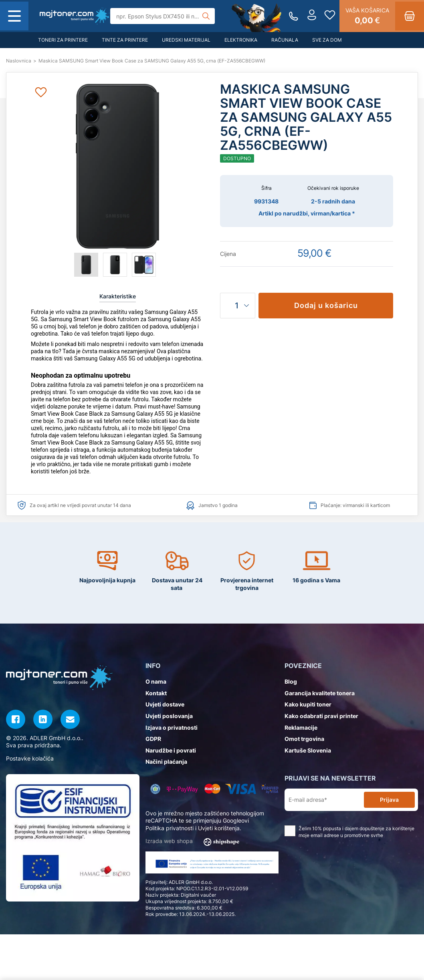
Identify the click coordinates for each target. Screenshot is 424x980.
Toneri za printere (63, 40)
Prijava (389, 800)
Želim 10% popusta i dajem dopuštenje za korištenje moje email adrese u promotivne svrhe (349, 832)
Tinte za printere (125, 40)
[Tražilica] (163, 16)
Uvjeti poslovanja (169, 716)
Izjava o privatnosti (172, 727)
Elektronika (241, 40)
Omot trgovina (304, 739)
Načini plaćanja (166, 762)
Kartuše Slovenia (308, 750)
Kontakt (156, 693)
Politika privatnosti (170, 828)
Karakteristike (118, 296)
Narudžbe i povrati (171, 750)
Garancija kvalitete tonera (320, 693)
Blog (291, 681)
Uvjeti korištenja (219, 828)
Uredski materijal (186, 40)
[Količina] (238, 306)
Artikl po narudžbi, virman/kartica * (307, 213)
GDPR (153, 739)
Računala (285, 40)
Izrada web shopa (195, 841)
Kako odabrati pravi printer (321, 716)
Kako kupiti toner (308, 704)
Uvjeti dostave (165, 704)
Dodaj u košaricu (326, 305)
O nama (156, 681)
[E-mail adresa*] (326, 800)
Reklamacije (301, 727)
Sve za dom (327, 40)
